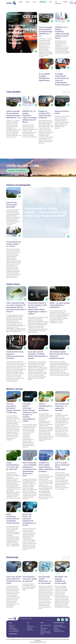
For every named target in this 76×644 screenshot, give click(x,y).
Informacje (29, 628)
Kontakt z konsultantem (18, 171)
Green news (13, 284)
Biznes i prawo (14, 389)
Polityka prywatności (58, 625)
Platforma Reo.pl (31, 627)
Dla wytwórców (58, 3)
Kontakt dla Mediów (13, 634)
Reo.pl (28, 625)
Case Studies (13, 92)
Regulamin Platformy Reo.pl (60, 627)
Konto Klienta (72, 3)
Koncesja (56, 628)
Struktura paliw (57, 630)
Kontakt (65, 2)
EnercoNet (30, 619)
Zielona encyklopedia (18, 185)
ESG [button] (51, 2)
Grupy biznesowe (44, 628)
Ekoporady (12, 557)
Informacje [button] (43, 2)
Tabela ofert (43, 630)
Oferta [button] (21, 2)
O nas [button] (34, 2)
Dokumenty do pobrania (59, 631)
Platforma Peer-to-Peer (45, 631)
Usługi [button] (28, 2)
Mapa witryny (30, 630)
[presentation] (64, 92)
